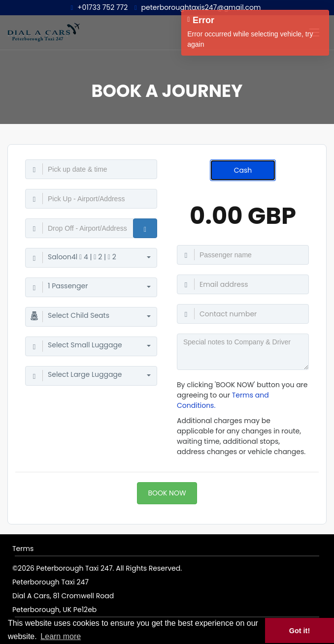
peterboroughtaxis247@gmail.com (198, 7)
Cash (243, 170)
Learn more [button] (61, 636)
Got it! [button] (300, 631)
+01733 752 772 (100, 7)
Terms (23, 549)
